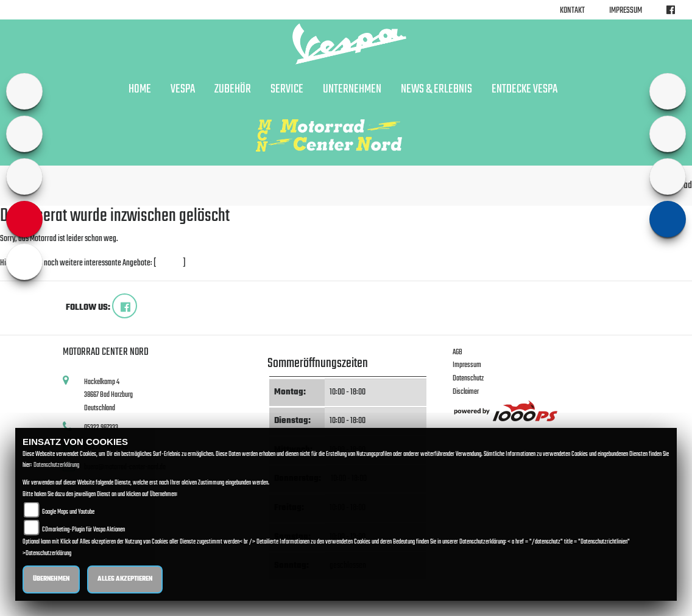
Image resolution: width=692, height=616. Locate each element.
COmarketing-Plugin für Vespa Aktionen (83, 530)
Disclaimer (466, 392)
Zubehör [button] (233, 89)
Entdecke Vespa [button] (524, 89)
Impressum (626, 11)
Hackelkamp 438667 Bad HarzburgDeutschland (108, 395)
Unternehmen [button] (352, 89)
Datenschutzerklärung (56, 465)
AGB (457, 352)
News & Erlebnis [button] (436, 89)
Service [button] (287, 89)
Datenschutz (468, 378)
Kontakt (572, 11)
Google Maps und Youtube (68, 512)
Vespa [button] (183, 89)
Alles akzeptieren (125, 579)
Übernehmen (51, 579)
